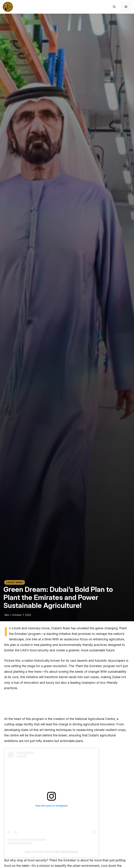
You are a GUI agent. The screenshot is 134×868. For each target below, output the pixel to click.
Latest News (15, 582)
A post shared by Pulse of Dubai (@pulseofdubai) (51, 852)
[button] (114, 7)
